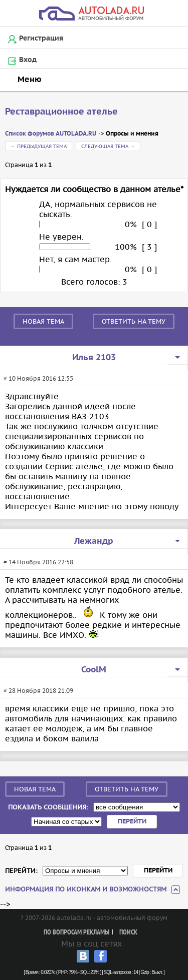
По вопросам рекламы (76, 933)
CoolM (94, 670)
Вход (28, 60)
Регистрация (41, 39)
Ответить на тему (134, 321)
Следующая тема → (108, 146)
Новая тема (43, 321)
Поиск (128, 933)
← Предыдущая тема (39, 146)
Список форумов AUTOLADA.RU (51, 134)
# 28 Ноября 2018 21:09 (38, 691)
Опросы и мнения (132, 134)
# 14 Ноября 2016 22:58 (38, 562)
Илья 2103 (94, 358)
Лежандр (94, 541)
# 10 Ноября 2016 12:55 (38, 378)
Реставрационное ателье (61, 112)
